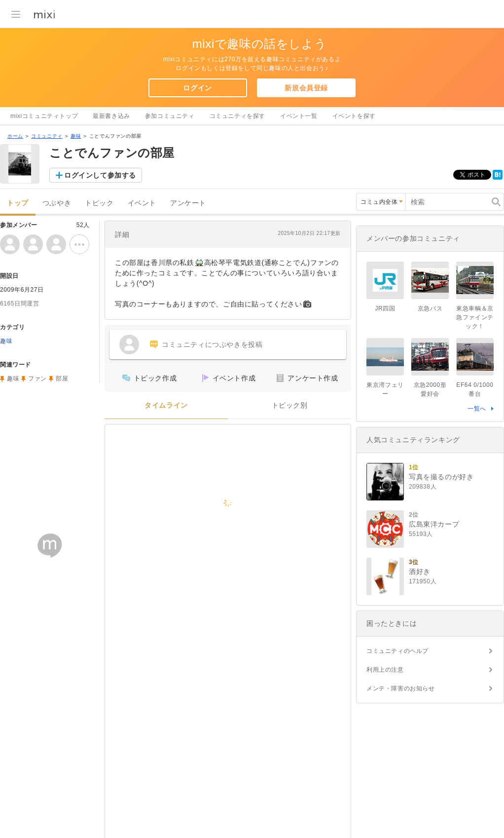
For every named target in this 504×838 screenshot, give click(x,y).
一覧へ (477, 409)
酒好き (420, 571)
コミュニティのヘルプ (397, 651)
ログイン (197, 88)
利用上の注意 (385, 670)
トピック (99, 203)
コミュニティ (47, 136)
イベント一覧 (299, 116)
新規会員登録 (306, 88)
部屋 (62, 379)
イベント (142, 203)
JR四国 (385, 308)
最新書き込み (111, 116)
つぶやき (57, 203)
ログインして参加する (100, 175)
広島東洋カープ (434, 524)
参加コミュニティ (170, 116)
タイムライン (166, 405)
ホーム (15, 136)
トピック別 (290, 405)
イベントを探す (354, 116)
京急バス (430, 308)
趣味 (76, 136)
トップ (18, 203)
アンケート (188, 203)
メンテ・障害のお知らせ (401, 688)
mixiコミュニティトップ (44, 116)
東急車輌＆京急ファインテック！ (475, 317)
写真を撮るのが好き (441, 477)
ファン (37, 379)
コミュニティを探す (237, 116)
